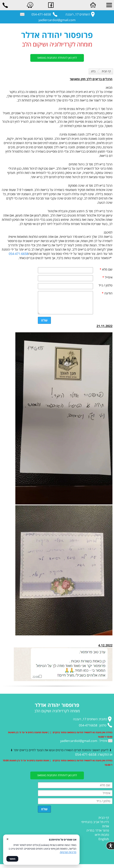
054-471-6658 (18, 254)
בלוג (93, 71)
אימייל (107, 277)
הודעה (107, 293)
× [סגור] (7, 839)
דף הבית (106, 71)
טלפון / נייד (105, 285)
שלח (44, 320)
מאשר (12, 859)
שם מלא (106, 269)
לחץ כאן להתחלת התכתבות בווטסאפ (57, 58)
